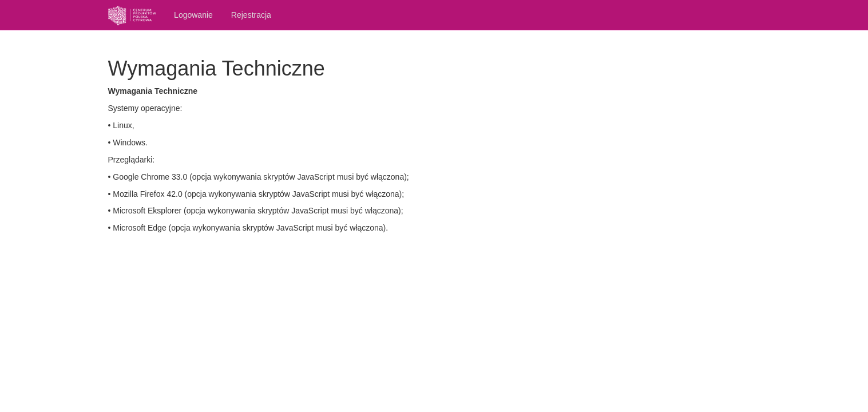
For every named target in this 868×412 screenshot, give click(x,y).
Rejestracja (251, 15)
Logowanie (193, 15)
